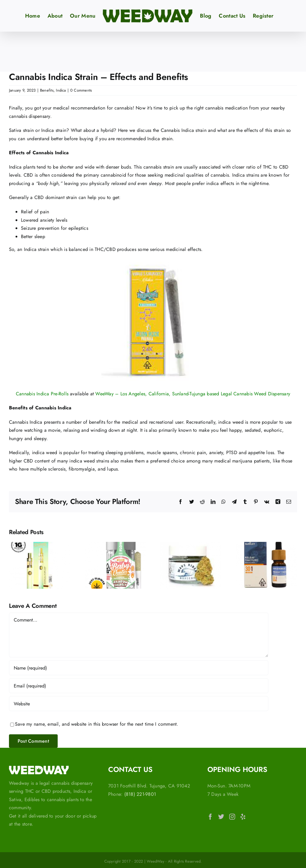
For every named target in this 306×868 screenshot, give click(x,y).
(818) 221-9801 (140, 794)
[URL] (139, 704)
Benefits (47, 90)
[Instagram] (232, 817)
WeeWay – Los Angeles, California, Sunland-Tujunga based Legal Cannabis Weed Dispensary (193, 394)
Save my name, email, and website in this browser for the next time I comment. (97, 724)
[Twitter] (221, 817)
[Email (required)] (139, 686)
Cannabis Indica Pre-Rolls (42, 394)
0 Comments (81, 90)
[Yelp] (243, 817)
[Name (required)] (139, 668)
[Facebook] (210, 817)
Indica (61, 90)
